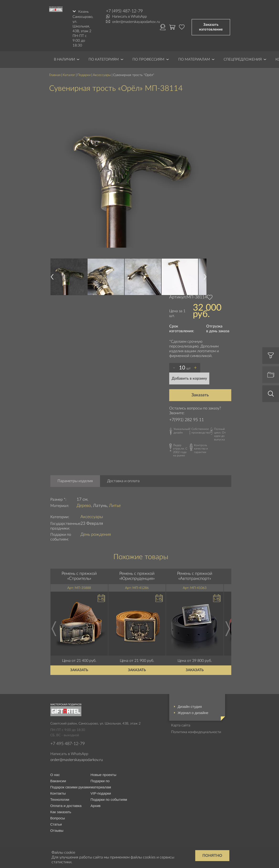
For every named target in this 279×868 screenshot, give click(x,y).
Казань (84, 11)
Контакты (58, 793)
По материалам (194, 59)
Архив (95, 805)
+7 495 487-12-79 (68, 743)
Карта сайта (181, 724)
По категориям (104, 59)
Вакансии (58, 780)
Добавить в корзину (189, 378)
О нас (55, 774)
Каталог (69, 74)
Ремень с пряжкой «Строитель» (79, 575)
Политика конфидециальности (196, 731)
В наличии (64, 59)
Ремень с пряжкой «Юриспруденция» (137, 575)
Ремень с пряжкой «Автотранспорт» (195, 575)
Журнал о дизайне (193, 712)
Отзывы (57, 830)
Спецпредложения (243, 59)
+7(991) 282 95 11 (187, 419)
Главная (55, 74)
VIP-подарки (101, 793)
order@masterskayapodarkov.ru (136, 22)
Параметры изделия (75, 480)
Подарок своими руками (70, 786)
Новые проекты (103, 774)
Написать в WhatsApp (129, 17)
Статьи (56, 824)
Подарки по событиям (109, 799)
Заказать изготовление (211, 27)
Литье (115, 505)
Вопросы (58, 817)
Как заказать (61, 811)
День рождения (96, 534)
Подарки (84, 74)
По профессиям (148, 59)
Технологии (60, 799)
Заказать (200, 394)
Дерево (84, 505)
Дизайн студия (190, 706)
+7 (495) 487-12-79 (124, 11)
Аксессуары (102, 74)
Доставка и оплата (123, 480)
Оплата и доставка (66, 805)
